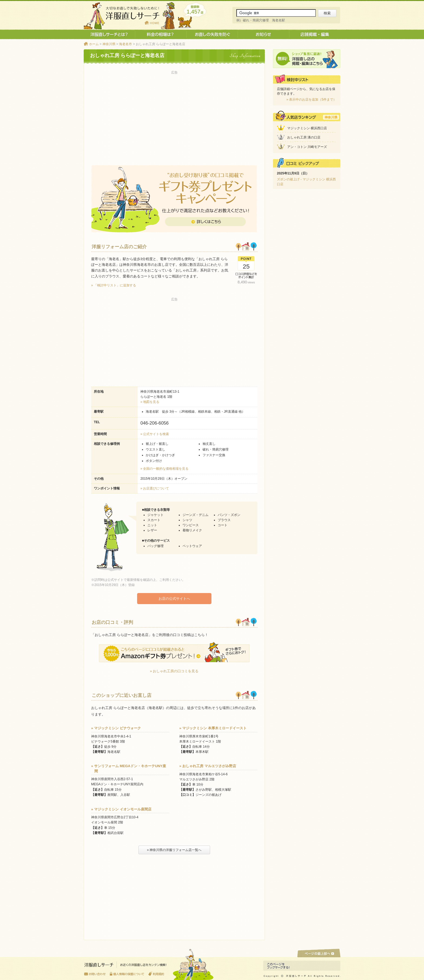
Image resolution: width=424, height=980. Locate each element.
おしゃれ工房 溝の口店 (304, 137)
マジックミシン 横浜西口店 (307, 128)
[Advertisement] (174, 114)
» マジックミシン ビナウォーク (116, 728)
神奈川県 (109, 44)
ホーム (94, 44)
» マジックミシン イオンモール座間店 (121, 809)
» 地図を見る (150, 402)
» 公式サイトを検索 (155, 434)
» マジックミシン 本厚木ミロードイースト (213, 728)
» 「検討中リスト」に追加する (114, 285)
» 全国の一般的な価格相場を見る (164, 469)
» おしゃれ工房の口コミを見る (174, 671)
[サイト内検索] (276, 13)
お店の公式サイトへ (174, 599)
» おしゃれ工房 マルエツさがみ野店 (208, 766)
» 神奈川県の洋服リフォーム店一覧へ (174, 850)
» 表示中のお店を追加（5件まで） (311, 100)
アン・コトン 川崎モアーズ (307, 147)
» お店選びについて (155, 488)
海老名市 (125, 44)
